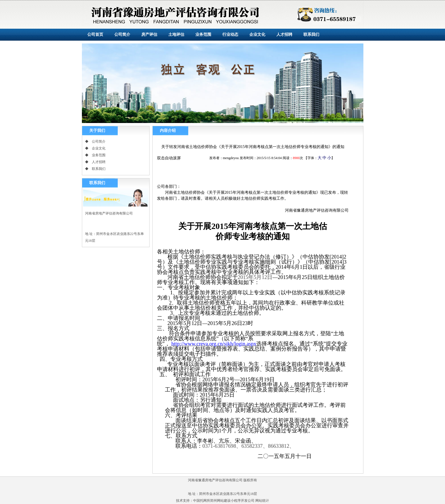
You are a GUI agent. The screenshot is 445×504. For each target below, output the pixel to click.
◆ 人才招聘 (95, 162)
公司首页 (95, 35)
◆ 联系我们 (95, 169)
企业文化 (257, 35)
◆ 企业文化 (95, 148)
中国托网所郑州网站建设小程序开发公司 (224, 501)
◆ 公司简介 (95, 141)
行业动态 (230, 35)
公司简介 (122, 35)
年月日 (255, 277)
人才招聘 (284, 35)
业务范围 (203, 35)
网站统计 (262, 501)
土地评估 (176, 35)
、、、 (249, 446)
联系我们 (311, 35)
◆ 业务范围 (95, 155)
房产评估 (149, 35)
